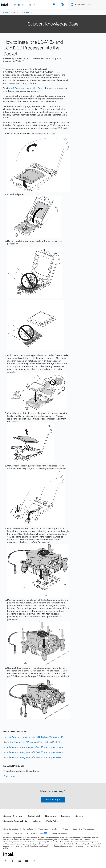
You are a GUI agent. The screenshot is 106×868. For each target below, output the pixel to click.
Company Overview (13, 816)
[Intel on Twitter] (12, 861)
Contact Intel (34, 816)
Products (19, 5)
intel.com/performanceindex (16, 842)
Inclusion (37, 821)
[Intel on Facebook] (5, 861)
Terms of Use (28, 829)
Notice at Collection (60, 833)
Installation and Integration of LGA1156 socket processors (33, 757)
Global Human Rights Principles (84, 844)
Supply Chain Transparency (84, 829)
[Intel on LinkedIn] (20, 861)
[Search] (72, 5)
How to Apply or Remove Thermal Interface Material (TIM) (34, 737)
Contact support (53, 800)
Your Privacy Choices (37, 833)
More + (32, 5)
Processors (27, 12)
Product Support (11, 12)
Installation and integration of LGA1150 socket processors (33, 747)
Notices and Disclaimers (57, 842)
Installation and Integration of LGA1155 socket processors (33, 752)
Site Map (7, 833)
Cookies (55, 829)
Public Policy (53, 821)
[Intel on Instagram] (34, 861)
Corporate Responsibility (15, 821)
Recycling (18, 833)
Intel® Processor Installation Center (27, 88)
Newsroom (50, 816)
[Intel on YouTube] (27, 861)
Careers (79, 816)
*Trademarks (43, 829)
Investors (65, 816)
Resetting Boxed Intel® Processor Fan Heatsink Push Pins (33, 742)
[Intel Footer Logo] (9, 854)
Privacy (66, 829)
